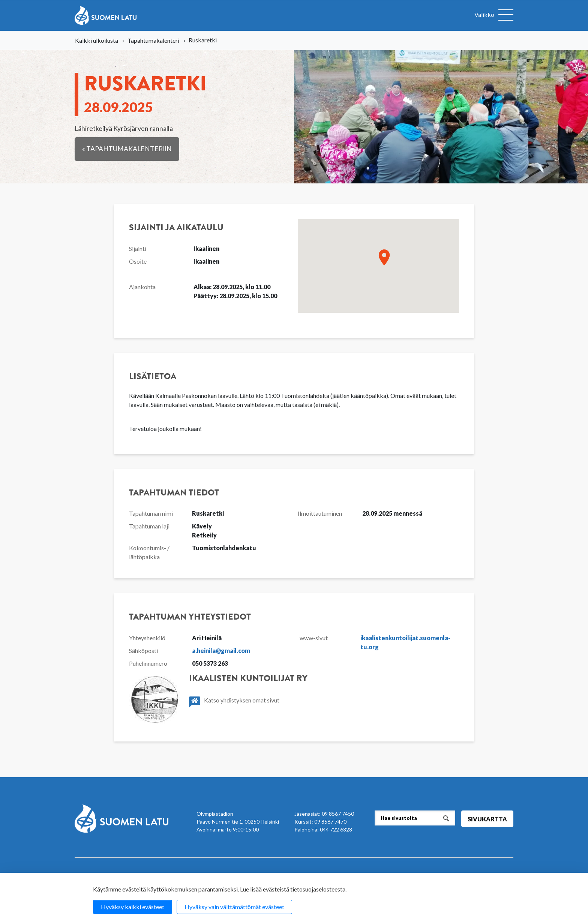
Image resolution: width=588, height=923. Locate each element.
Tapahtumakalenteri (153, 40)
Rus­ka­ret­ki (145, 92)
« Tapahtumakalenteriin (127, 149)
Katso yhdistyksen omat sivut (234, 702)
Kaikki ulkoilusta (97, 40)
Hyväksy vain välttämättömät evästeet (234, 907)
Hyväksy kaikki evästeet (133, 907)
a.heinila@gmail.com (221, 651)
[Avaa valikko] (494, 15)
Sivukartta (487, 819)
